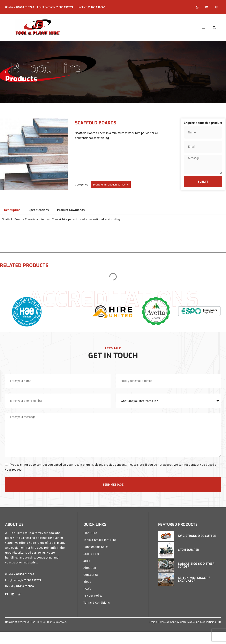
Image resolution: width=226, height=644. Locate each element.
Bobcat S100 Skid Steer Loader (196, 577)
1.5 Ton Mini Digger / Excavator (194, 592)
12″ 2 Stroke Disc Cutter (197, 548)
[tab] (12, 210)
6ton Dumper (189, 562)
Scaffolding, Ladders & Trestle (111, 185)
